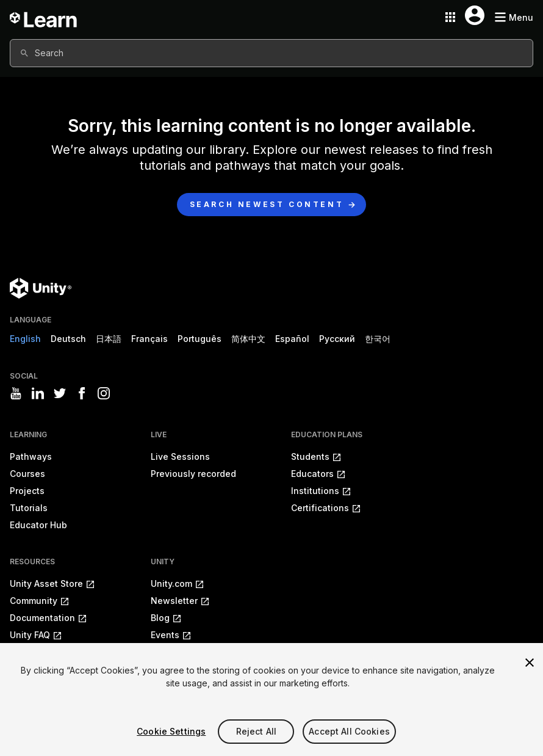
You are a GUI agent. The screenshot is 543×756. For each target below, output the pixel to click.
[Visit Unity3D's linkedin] (38, 393)
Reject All (256, 731)
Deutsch (68, 339)
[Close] (530, 663)
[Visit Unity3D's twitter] (60, 393)
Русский (337, 339)
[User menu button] (475, 15)
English (25, 339)
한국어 (378, 339)
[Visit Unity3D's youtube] (16, 393)
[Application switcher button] (450, 17)
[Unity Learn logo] (44, 17)
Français (149, 339)
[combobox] (271, 53)
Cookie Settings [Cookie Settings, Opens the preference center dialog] (171, 731)
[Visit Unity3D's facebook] (82, 393)
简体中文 (248, 339)
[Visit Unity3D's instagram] (104, 393)
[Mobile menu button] (514, 17)
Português (200, 339)
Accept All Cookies (349, 731)
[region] (271, 700)
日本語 (109, 339)
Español (292, 339)
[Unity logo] (41, 288)
